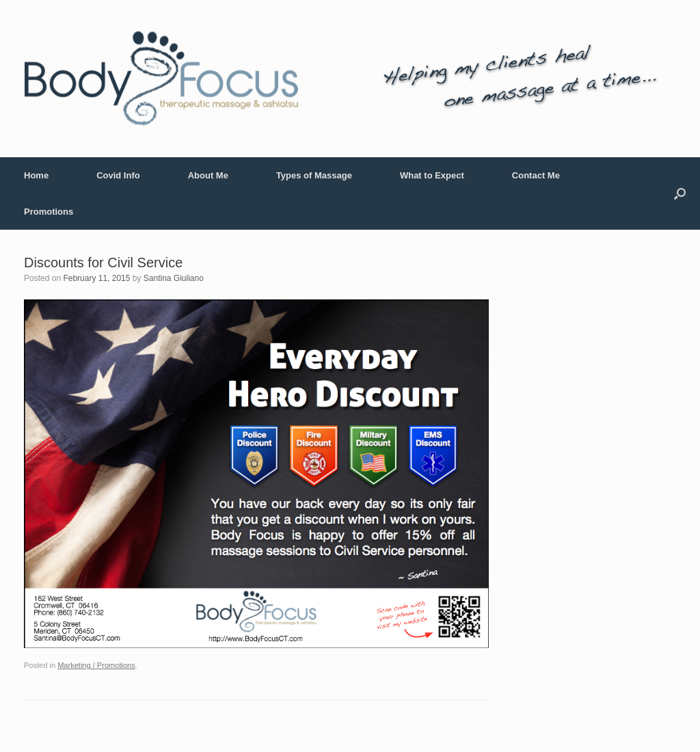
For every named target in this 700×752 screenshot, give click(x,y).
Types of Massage (314, 175)
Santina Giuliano (174, 278)
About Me (208, 175)
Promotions (49, 212)
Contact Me (536, 175)
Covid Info (118, 175)
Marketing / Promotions (96, 665)
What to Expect (432, 175)
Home (36, 175)
